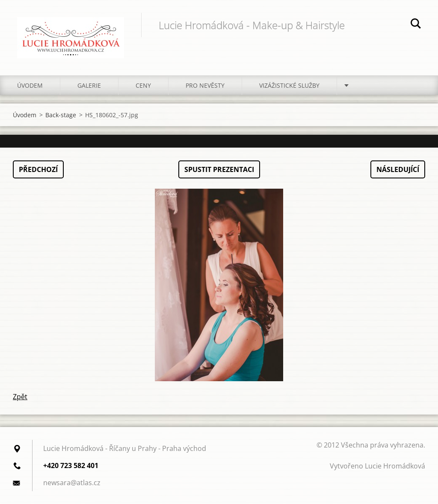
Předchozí (38, 169)
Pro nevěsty (205, 85)
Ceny (143, 85)
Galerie (89, 85)
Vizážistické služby (289, 85)
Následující (398, 169)
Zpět (20, 397)
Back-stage (61, 115)
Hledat (416, 25)
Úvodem (30, 85)
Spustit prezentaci (219, 169)
